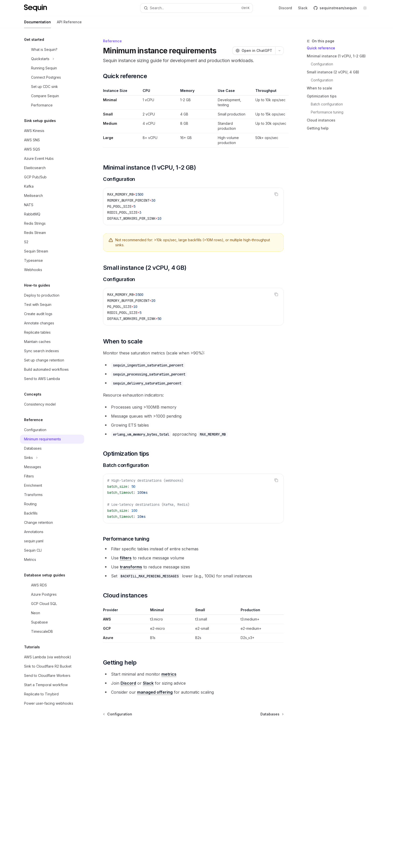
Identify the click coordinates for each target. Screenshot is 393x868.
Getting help (318, 128)
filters (126, 558)
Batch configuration (327, 104)
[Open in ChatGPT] (254, 51)
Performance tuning (327, 112)
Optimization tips (322, 96)
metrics (169, 674)
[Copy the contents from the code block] (276, 194)
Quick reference (321, 48)
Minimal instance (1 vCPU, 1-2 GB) (336, 56)
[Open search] (197, 8)
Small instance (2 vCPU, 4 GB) (333, 72)
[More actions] (279, 51)
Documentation (37, 24)
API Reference (69, 24)
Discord (285, 8)
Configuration (322, 64)
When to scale (319, 88)
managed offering (155, 692)
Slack (303, 8)
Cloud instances (321, 120)
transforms (131, 567)
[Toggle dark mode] (365, 8)
